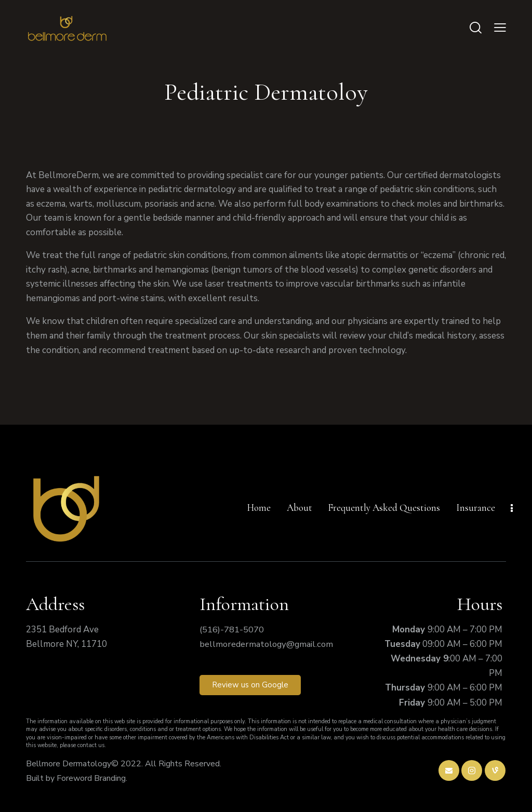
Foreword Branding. (92, 778)
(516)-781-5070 (232, 630)
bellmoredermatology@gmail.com (268, 644)
